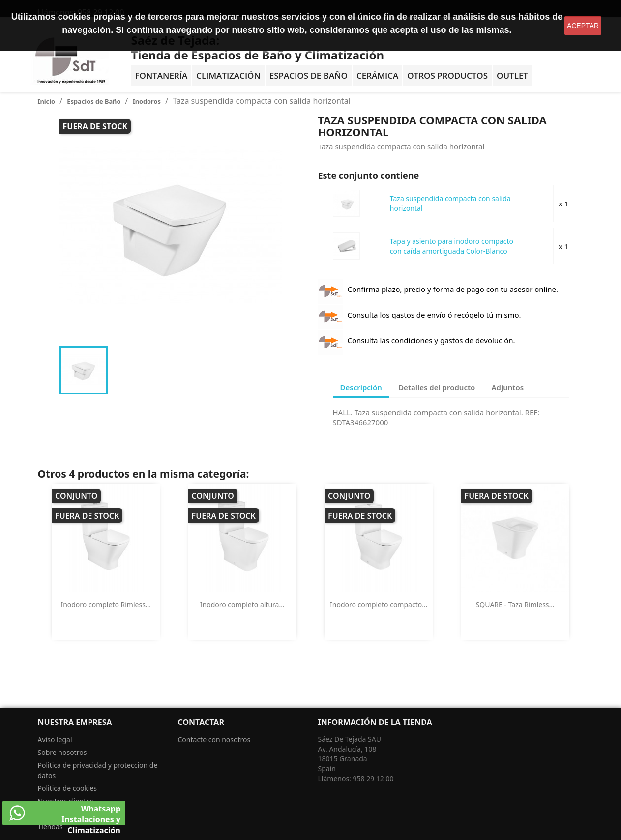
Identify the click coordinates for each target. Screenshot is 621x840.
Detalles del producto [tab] (437, 387)
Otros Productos (447, 75)
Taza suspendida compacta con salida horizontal (450, 203)
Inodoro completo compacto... (379, 604)
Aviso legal (55, 739)
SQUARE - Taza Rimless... (515, 604)
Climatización (228, 75)
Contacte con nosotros (214, 739)
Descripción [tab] (361, 387)
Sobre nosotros (62, 752)
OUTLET (512, 75)
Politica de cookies (68, 788)
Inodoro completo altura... (242, 604)
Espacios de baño (309, 75)
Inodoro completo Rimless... (106, 604)
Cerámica (377, 75)
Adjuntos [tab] (508, 387)
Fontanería (162, 75)
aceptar (583, 26)
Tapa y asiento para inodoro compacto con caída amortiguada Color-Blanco (452, 246)
